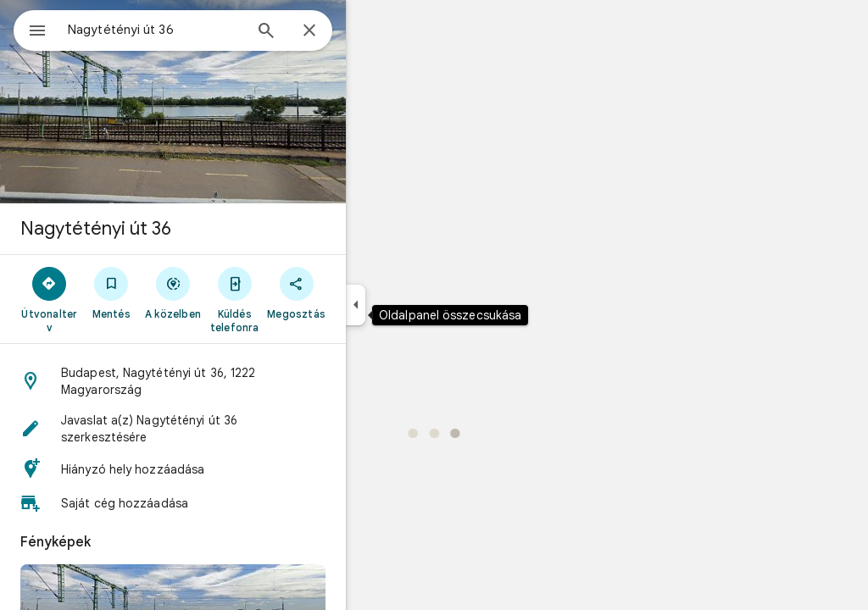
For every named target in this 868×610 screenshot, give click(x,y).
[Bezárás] (370, 31)
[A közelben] (234, 292)
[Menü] (31, 29)
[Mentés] (172, 292)
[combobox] (199, 30)
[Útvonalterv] (111, 299)
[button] (234, 381)
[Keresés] (327, 32)
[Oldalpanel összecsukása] (417, 305)
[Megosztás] (357, 292)
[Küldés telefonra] (295, 299)
